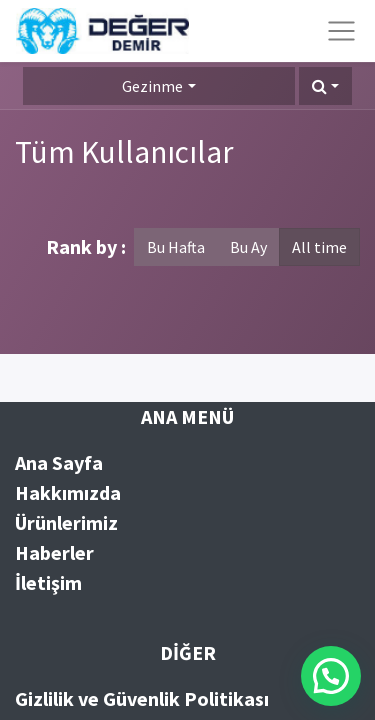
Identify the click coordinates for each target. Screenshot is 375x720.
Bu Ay (248, 247)
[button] (325, 86)
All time (319, 247)
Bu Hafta (176, 247)
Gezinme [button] (152, 86)
